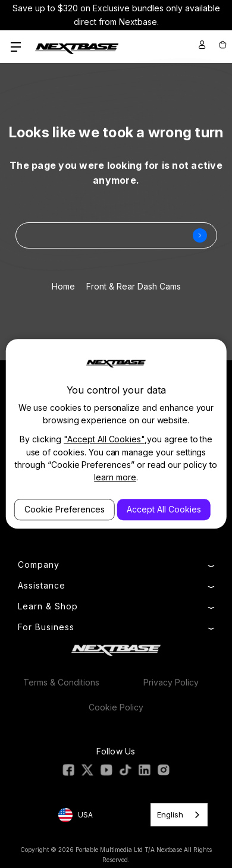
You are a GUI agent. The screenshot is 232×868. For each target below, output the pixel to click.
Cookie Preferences (65, 509)
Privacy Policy (171, 682)
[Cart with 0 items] (222, 44)
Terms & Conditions (61, 682)
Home (63, 286)
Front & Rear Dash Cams (134, 286)
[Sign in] (202, 44)
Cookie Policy (116, 707)
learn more (115, 477)
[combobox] (179, 815)
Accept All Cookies (164, 509)
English (170, 814)
